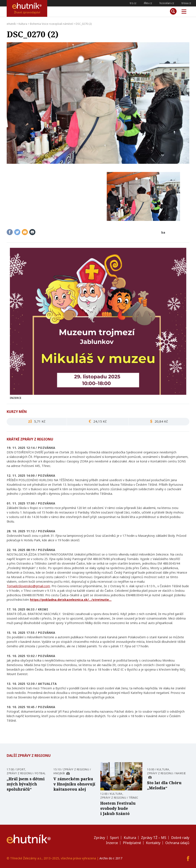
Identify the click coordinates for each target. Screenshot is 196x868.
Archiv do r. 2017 (111, 858)
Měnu (182, 12)
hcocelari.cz (167, 3)
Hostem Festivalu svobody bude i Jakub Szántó (118, 808)
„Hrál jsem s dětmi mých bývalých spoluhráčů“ (26, 784)
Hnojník (59, 773)
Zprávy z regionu (20, 773)
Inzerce (112, 843)
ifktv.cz (148, 3)
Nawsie (181, 773)
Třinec (134, 798)
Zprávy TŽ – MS (154, 838)
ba (163, 232)
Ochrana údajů (177, 843)
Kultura (116, 794)
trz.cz (133, 3)
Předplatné (132, 843)
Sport (21, 769)
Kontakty (153, 843)
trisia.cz (186, 3)
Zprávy (99, 838)
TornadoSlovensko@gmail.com (28, 586)
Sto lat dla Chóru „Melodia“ (164, 785)
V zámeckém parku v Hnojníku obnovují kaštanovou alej (74, 784)
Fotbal (40, 773)
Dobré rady (180, 838)
